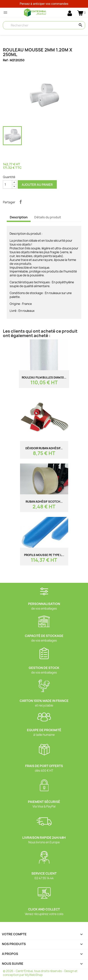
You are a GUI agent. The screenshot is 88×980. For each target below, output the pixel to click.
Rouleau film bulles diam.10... (44, 377)
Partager (21, 202)
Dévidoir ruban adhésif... (44, 448)
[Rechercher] (44, 25)
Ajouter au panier (37, 185)
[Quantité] (8, 184)
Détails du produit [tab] (48, 217)
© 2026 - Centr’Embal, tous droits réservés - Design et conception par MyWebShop (40, 973)
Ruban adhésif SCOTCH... (44, 502)
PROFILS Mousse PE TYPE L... (44, 555)
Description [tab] (19, 217)
